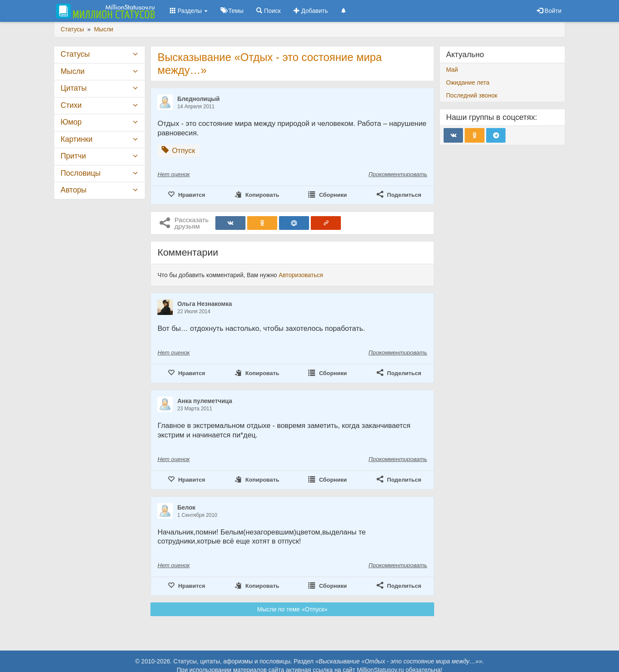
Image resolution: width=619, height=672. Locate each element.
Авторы (74, 190)
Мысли (73, 71)
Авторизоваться (301, 275)
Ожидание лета (468, 82)
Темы (232, 11)
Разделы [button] (189, 11)
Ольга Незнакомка (204, 304)
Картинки (77, 139)
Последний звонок (472, 95)
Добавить (311, 11)
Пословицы (81, 173)
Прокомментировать (398, 174)
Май (452, 70)
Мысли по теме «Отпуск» (292, 609)
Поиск (268, 11)
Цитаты (74, 88)
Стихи (71, 105)
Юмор (71, 122)
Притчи (73, 156)
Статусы (75, 54)
